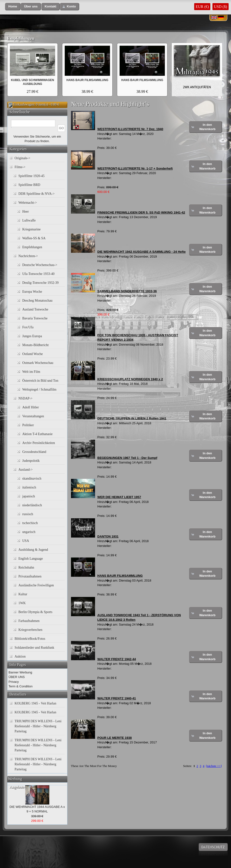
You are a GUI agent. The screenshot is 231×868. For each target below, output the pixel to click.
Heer (26, 212)
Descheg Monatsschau (38, 301)
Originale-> (22, 158)
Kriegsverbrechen (31, 630)
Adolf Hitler (31, 407)
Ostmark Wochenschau (38, 363)
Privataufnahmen (30, 576)
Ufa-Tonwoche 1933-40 (38, 274)
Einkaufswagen (24, 105)
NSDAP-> (26, 398)
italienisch (29, 487)
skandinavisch (32, 478)
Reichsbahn (26, 567)
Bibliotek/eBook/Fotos (30, 639)
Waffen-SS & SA (34, 238)
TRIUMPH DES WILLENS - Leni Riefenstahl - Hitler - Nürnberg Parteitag (38, 726)
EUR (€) (202, 7)
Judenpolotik (31, 461)
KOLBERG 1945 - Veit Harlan (35, 703)
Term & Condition (21, 686)
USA (26, 541)
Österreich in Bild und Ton (40, 381)
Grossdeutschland (34, 452)
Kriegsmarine (32, 229)
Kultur (23, 594)
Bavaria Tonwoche (35, 318)
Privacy (14, 682)
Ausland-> (26, 470)
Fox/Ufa (28, 327)
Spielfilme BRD (29, 185)
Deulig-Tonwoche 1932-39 (41, 283)
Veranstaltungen (33, 416)
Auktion (20, 656)
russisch (28, 514)
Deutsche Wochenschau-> (40, 265)
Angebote (17, 787)
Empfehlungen (21, 38)
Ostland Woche (33, 354)
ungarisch (29, 532)
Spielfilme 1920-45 (32, 176)
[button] (13, 7)
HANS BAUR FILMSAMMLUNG (87, 80)
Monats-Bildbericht (36, 345)
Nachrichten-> (28, 256)
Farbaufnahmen (29, 621)
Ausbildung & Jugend (33, 550)
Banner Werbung (20, 672)
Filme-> (20, 167)
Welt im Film (31, 372)
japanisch (29, 496)
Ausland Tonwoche (35, 309)
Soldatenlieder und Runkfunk (35, 648)
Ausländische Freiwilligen (36, 585)
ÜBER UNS (17, 677)
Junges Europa (32, 336)
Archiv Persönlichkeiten (39, 443)
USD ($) (221, 7)
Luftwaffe (29, 220)
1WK (22, 603)
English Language (31, 559)
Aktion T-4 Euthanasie (38, 434)
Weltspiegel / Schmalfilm (39, 390)
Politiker (28, 425)
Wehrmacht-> (28, 203)
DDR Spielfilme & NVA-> (37, 194)
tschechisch (30, 523)
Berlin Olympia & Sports (35, 612)
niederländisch (32, 505)
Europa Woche (32, 292)
